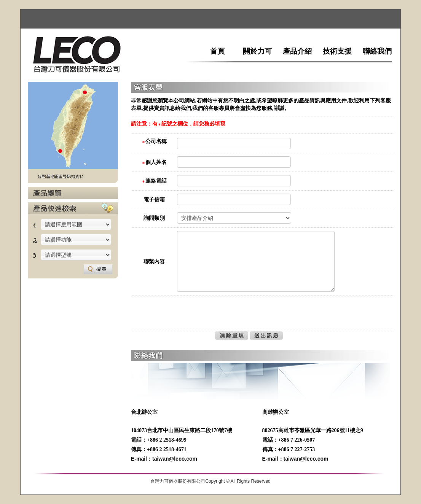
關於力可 (257, 51)
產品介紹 (297, 51)
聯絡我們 (377, 51)
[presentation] (235, 314)
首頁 (217, 51)
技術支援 (337, 51)
